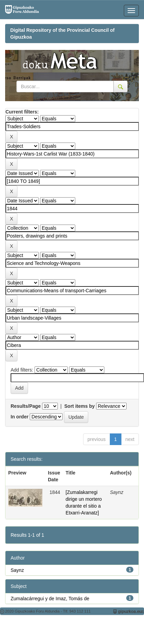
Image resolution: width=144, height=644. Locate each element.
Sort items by (80, 406)
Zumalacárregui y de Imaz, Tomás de (50, 599)
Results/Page (26, 406)
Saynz (17, 570)
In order (19, 417)
